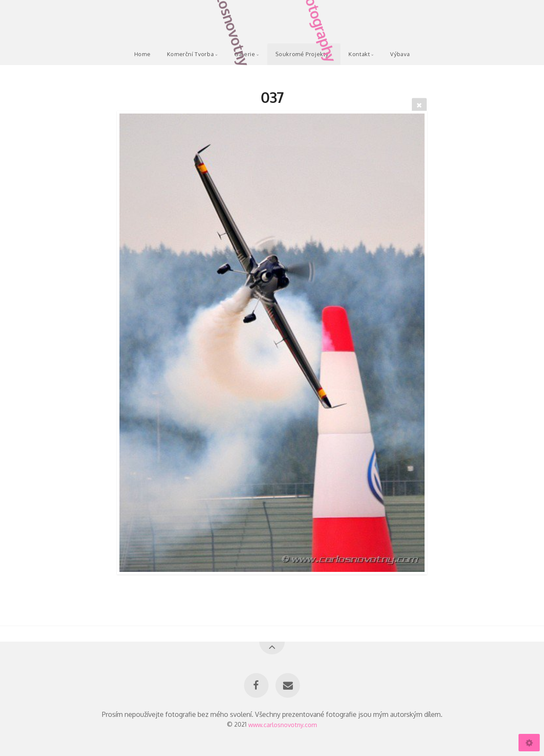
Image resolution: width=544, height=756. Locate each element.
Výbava (400, 54)
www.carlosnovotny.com (283, 724)
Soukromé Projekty (302, 54)
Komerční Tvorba (191, 54)
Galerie (245, 54)
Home (143, 54)
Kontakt (359, 54)
